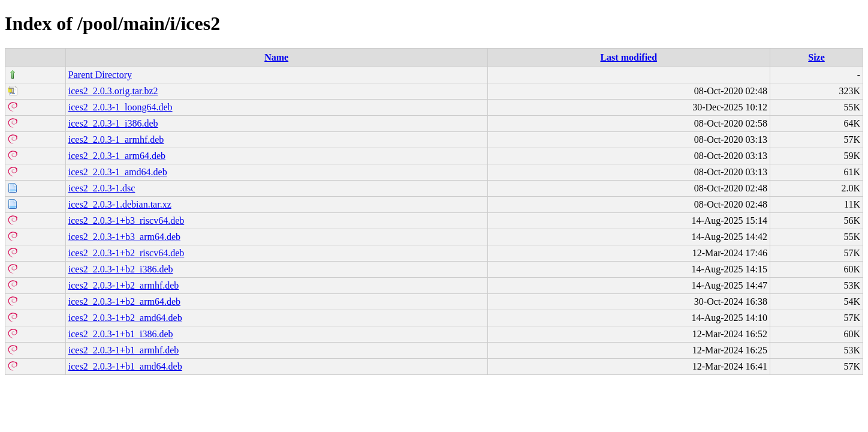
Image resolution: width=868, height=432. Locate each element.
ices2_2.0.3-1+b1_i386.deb (121, 334)
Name (276, 57)
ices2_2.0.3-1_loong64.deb (120, 107)
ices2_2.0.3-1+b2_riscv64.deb (126, 253)
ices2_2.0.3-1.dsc (102, 188)
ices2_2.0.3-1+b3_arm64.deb (124, 237)
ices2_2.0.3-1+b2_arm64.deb (124, 301)
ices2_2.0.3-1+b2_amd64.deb (125, 318)
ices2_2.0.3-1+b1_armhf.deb (124, 350)
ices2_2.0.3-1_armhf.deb (116, 139)
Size (816, 57)
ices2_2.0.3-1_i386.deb (113, 123)
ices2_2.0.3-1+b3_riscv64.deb (126, 220)
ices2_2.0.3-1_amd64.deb (118, 172)
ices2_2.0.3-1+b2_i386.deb (121, 269)
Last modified (629, 57)
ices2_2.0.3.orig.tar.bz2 (113, 91)
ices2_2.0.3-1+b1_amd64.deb (125, 366)
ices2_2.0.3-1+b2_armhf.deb (124, 285)
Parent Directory (100, 75)
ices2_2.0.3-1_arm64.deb (117, 156)
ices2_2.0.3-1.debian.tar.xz (120, 204)
